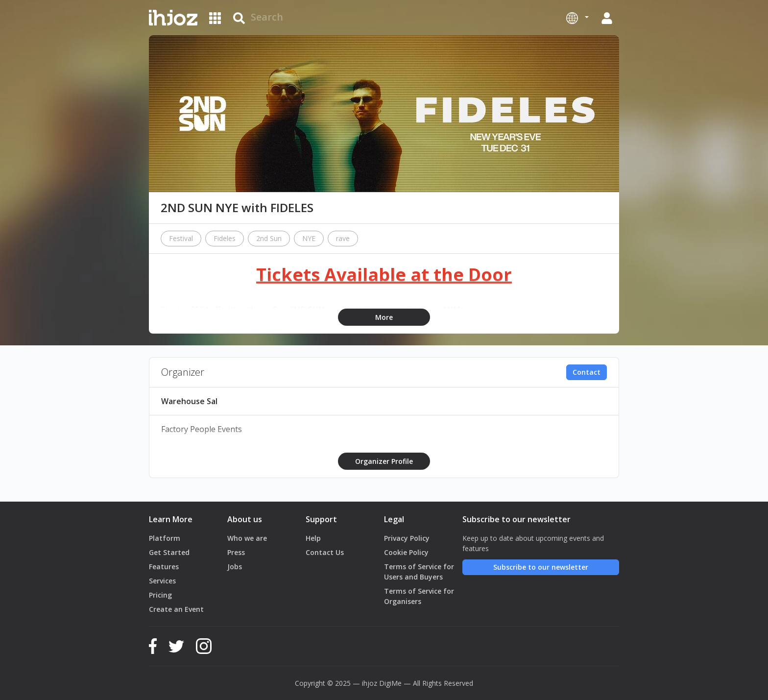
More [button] (384, 317)
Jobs (235, 567)
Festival (181, 238)
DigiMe (390, 683)
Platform (165, 538)
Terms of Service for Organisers (419, 596)
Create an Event (176, 609)
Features (164, 567)
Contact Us (325, 552)
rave (343, 238)
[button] (577, 18)
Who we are (247, 538)
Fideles (225, 238)
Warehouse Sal (189, 401)
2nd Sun (269, 238)
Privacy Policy (407, 538)
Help (313, 538)
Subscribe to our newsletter (541, 567)
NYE (309, 238)
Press (236, 552)
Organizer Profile (384, 461)
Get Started (169, 552)
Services (162, 581)
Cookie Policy (406, 552)
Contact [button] (587, 372)
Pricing (160, 595)
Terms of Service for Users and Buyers (419, 572)
